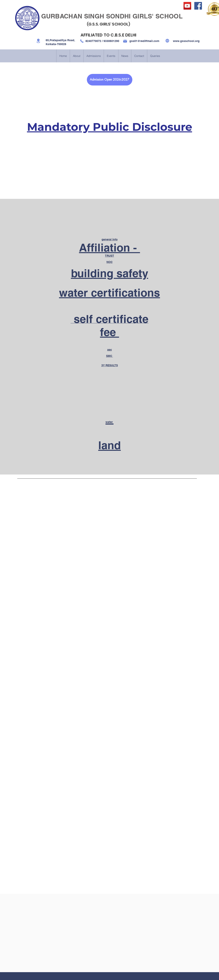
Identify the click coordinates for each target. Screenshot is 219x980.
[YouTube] (187, 6)
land (109, 445)
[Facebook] (198, 6)
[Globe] (167, 41)
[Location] (38, 41)
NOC (109, 262)
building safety (110, 273)
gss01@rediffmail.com (144, 41)
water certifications (109, 293)
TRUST (109, 256)
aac (110, 350)
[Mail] (125, 41)
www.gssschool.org (186, 41)
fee (109, 332)
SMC (109, 356)
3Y (110, 365)
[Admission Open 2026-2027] (110, 80)
